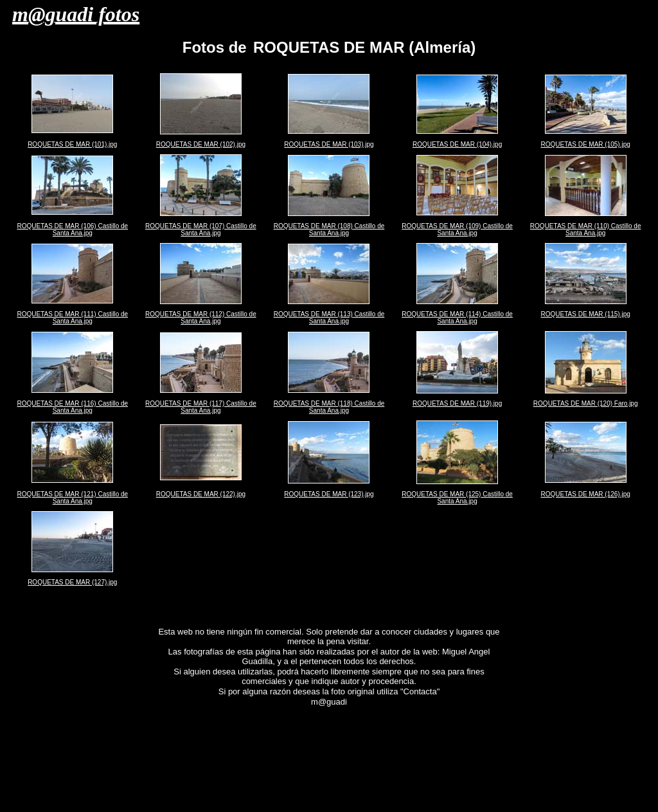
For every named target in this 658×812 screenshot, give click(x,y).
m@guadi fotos (76, 14)
